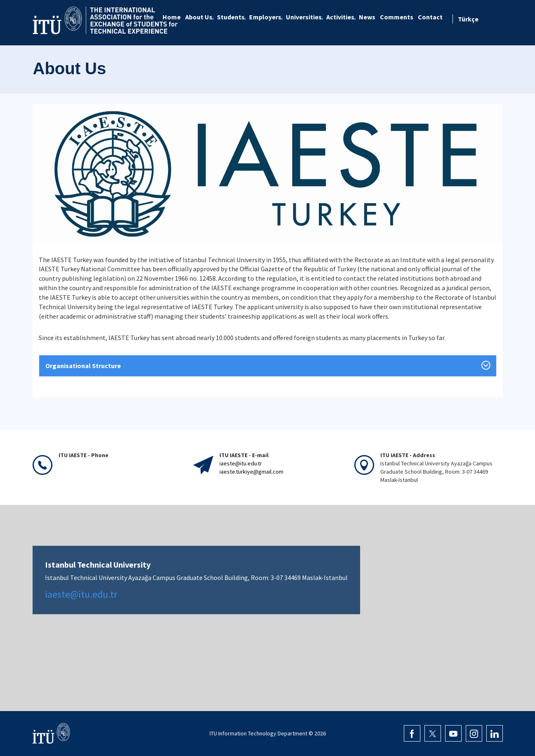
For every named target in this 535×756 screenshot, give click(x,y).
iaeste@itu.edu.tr (241, 463)
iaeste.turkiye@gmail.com (251, 472)
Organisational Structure (83, 366)
